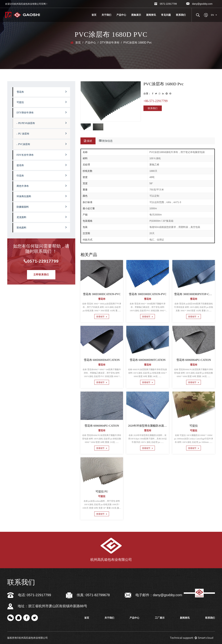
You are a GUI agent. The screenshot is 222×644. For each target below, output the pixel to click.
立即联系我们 (41, 275)
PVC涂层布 (42, 144)
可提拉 (42, 102)
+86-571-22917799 (155, 101)
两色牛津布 (42, 186)
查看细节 (102, 317)
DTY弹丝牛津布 (110, 43)
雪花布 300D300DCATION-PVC (102, 294)
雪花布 (42, 92)
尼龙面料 (42, 217)
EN (214, 15)
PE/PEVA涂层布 (42, 123)
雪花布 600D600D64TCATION (102, 360)
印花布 (42, 175)
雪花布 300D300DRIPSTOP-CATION (196, 294)
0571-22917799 (41, 261)
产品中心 (121, 15)
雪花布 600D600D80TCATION (148, 360)
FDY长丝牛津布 (42, 155)
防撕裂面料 (42, 206)
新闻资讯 (151, 15)
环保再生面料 (42, 196)
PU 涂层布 (42, 133)
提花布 (42, 165)
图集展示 (136, 15)
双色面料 (42, 227)
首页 (94, 15)
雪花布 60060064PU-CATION (193, 360)
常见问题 (166, 15)
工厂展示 (160, 618)
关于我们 (106, 15)
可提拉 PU (102, 491)
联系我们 (181, 15)
